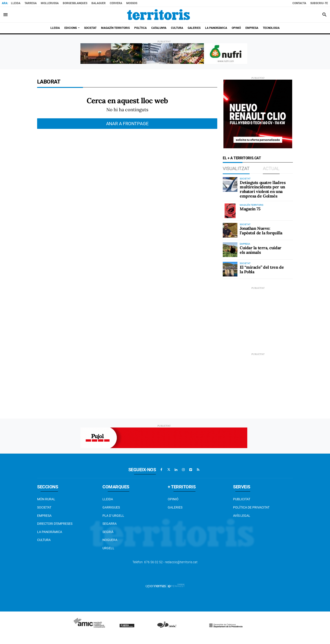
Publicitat (242, 499)
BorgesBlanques (75, 3)
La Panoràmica (50, 532)
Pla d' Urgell (113, 516)
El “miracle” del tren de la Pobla (262, 269)
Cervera (116, 3)
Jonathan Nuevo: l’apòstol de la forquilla (261, 231)
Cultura (44, 540)
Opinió (173, 499)
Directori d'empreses (55, 524)
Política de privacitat (251, 507)
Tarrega (31, 3)
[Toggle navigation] (5, 15)
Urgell (108, 548)
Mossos (132, 3)
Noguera (110, 540)
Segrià (108, 532)
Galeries (175, 507)
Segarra (110, 524)
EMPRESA (44, 516)
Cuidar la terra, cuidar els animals (261, 250)
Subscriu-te (319, 3)
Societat (44, 507)
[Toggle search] (324, 15)
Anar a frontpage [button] (127, 124)
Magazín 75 (250, 209)
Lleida (16, 3)
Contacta (299, 3)
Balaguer (99, 3)
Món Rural (46, 499)
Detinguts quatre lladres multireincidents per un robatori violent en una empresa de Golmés (263, 189)
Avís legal (242, 516)
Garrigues (111, 507)
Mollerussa (50, 3)
